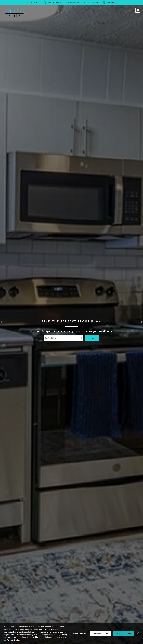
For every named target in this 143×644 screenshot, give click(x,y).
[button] (2, 322)
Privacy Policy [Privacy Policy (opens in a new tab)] (13, 640)
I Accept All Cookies (123, 633)
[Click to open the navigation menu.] (138, 10)
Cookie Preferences (79, 633)
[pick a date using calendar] (81, 338)
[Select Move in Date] (61, 338)
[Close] (138, 633)
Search (92, 338)
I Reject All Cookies (100, 633)
